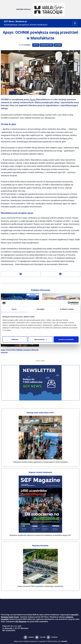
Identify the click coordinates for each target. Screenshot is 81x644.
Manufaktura (47, 44)
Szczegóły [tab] (40, 309)
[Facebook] (21, 273)
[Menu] (75, 22)
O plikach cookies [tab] (67, 309)
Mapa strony (18, 641)
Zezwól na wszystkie (66, 339)
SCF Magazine (21, 622)
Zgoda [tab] (14, 309)
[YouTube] (40, 637)
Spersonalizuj (41, 339)
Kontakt (65, 641)
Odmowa (15, 339)
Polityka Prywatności (31, 641)
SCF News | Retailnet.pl (17, 20)
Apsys (36, 44)
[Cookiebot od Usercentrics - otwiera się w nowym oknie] (69, 303)
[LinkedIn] (60, 273)
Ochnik (58, 44)
